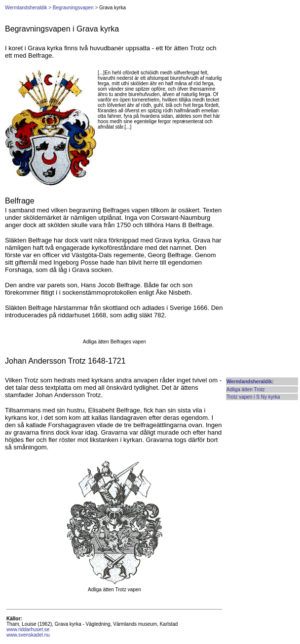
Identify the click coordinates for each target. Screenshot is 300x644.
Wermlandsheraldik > (28, 8)
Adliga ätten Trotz (246, 390)
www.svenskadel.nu (28, 635)
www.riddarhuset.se (28, 629)
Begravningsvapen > (75, 8)
